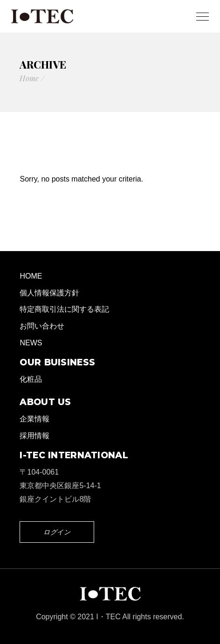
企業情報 (34, 419)
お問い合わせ (42, 326)
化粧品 (31, 379)
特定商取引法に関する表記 (64, 309)
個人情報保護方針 (49, 293)
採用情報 (34, 436)
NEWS (31, 343)
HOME (31, 276)
